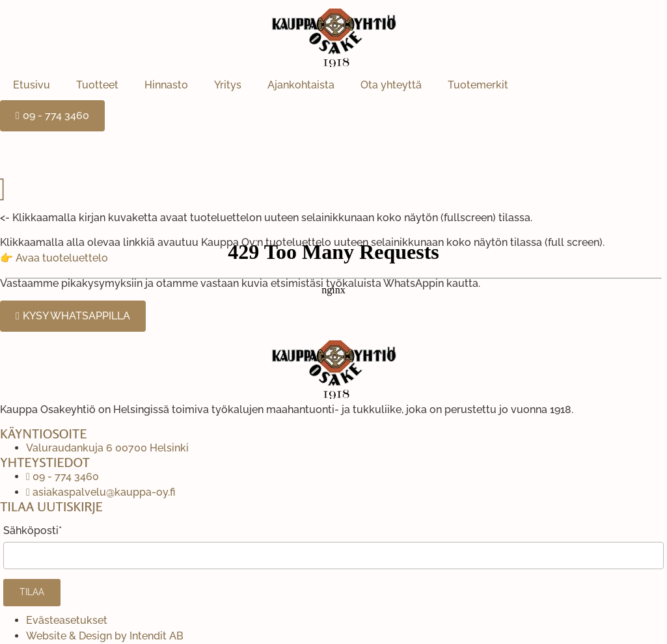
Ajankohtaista (301, 85)
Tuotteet (97, 85)
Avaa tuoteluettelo (62, 258)
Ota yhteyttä (391, 85)
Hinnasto (166, 85)
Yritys (228, 85)
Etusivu (32, 85)
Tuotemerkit (478, 85)
